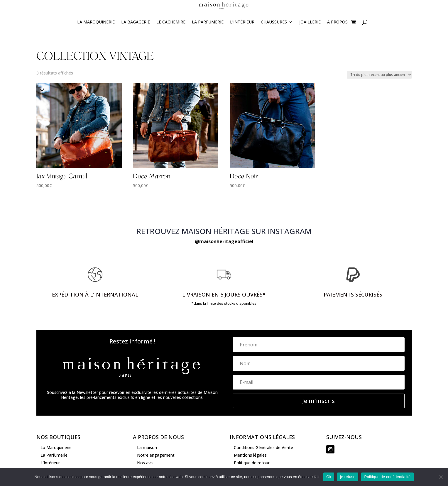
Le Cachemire (171, 22)
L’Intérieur (242, 22)
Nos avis (145, 463)
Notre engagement (156, 455)
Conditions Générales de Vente (263, 447)
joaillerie (310, 22)
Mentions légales (250, 455)
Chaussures (274, 22)
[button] (42, 89)
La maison (147, 447)
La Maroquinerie (96, 22)
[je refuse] (441, 477)
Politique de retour (252, 463)
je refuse (348, 477)
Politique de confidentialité (387, 477)
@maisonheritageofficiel (224, 241)
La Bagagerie (136, 22)
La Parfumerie (208, 22)
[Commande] (379, 75)
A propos (337, 22)
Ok (329, 477)
